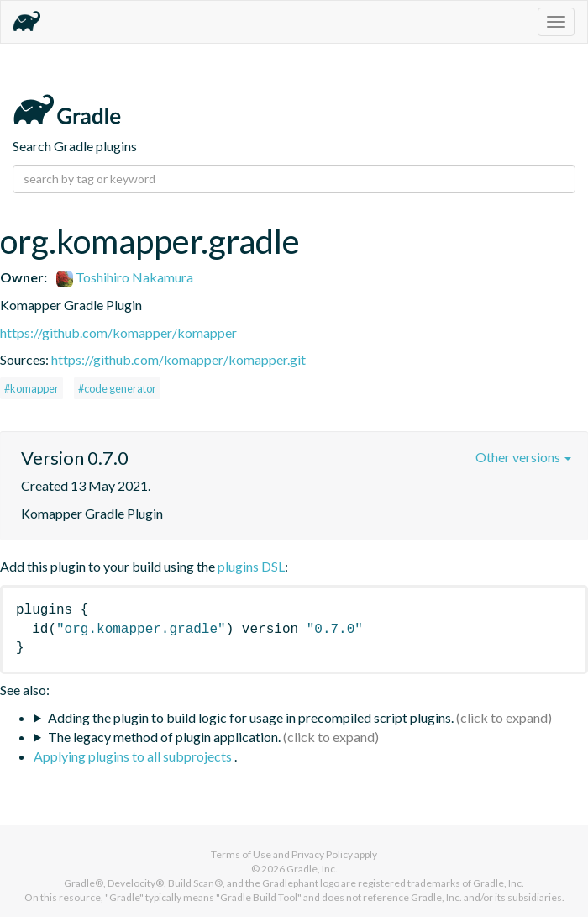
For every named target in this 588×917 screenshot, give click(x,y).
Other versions (523, 457)
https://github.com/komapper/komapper (118, 332)
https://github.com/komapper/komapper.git (178, 359)
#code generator (117, 388)
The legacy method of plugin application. (164, 737)
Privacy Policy (322, 854)
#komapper (31, 388)
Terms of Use (241, 854)
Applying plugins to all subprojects (134, 756)
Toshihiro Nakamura (125, 277)
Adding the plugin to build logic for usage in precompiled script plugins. (251, 717)
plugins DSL (251, 566)
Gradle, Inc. (312, 869)
